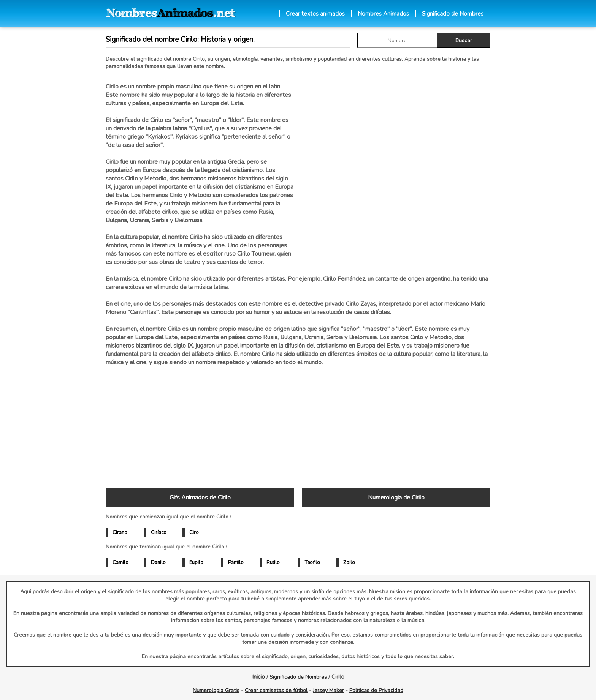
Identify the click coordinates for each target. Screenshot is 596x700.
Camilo (120, 563)
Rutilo (273, 563)
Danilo (158, 563)
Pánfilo (236, 563)
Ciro (194, 533)
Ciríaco (159, 533)
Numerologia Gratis (216, 690)
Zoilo (349, 563)
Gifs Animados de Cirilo (200, 498)
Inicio (258, 677)
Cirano (120, 533)
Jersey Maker (328, 690)
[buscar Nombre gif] (397, 40)
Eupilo (196, 563)
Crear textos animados (315, 14)
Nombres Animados (383, 14)
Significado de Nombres (453, 14)
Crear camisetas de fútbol (276, 690)
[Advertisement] (396, 163)
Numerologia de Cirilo (396, 498)
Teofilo (312, 563)
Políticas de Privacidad (376, 690)
